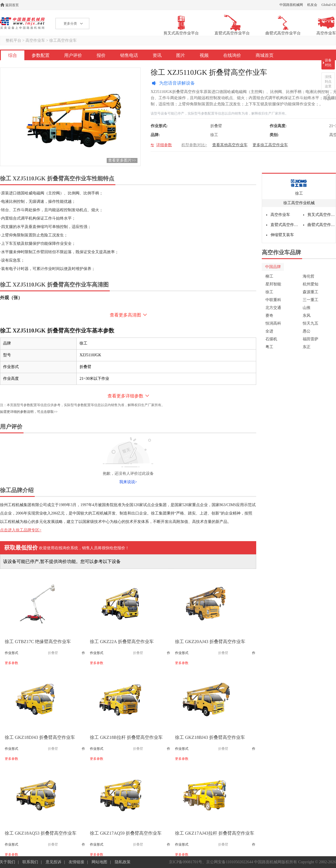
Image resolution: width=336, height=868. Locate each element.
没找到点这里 (328, 82)
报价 (101, 55)
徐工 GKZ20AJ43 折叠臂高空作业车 (210, 642)
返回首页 (12, 5)
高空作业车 (35, 40)
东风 (307, 316)
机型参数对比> (194, 145)
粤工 (269, 347)
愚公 (307, 331)
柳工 (269, 276)
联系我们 (30, 862)
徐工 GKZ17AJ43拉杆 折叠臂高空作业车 (215, 833)
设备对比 (328, 63)
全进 (269, 331)
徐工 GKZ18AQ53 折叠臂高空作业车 (41, 833)
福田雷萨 (311, 339)
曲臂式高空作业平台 (322, 225)
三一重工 (311, 300)
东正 (307, 347)
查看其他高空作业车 (230, 145)
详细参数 (164, 145)
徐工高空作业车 (63, 40)
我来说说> (128, 482)
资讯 (157, 55)
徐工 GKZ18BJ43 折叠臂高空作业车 (210, 737)
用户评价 (73, 55)
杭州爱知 (311, 284)
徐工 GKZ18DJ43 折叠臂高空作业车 (40, 737)
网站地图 (99, 862)
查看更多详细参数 (125, 396)
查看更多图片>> (122, 160)
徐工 (299, 193)
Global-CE (329, 5)
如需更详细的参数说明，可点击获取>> (29, 412)
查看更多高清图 (125, 315)
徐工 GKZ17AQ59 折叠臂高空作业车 (126, 833)
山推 (307, 308)
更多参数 (11, 663)
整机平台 (13, 40)
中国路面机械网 (291, 5)
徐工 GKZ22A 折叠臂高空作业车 (122, 642)
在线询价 (232, 55)
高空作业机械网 (22, 23)
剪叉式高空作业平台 (322, 215)
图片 (181, 55)
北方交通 (273, 308)
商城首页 (265, 55)
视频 (204, 55)
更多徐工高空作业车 (270, 145)
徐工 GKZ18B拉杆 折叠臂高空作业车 (126, 737)
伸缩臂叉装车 (282, 235)
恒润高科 (273, 323)
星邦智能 (273, 284)
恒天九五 (311, 323)
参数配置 (41, 55)
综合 (13, 55)
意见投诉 (53, 862)
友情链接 (76, 862)
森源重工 (311, 292)
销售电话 (129, 55)
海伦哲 (309, 276)
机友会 (312, 5)
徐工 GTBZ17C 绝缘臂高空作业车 (38, 642)
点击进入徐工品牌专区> (21, 530)
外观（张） (11, 298)
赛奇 (269, 316)
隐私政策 (123, 862)
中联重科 (273, 300)
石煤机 (271, 339)
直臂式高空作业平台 (285, 225)
